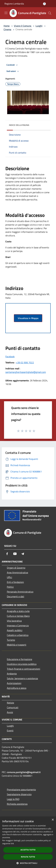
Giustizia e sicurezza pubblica (22, 664)
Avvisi (10, 712)
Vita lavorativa (14, 621)
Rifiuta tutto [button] (28, 857)
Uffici (9, 577)
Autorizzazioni (14, 683)
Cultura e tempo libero (18, 616)
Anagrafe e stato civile (18, 611)
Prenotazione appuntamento (21, 790)
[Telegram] (23, 554)
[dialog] (28, 842)
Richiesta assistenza (17, 804)
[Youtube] (15, 554)
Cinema (7, 29)
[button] (28, 863)
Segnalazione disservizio (19, 794)
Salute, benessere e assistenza (22, 678)
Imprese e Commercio (18, 625)
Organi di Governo (16, 568)
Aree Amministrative (17, 572)
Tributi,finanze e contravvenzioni (24, 669)
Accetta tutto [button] (28, 850)
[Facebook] (7, 554)
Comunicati (13, 707)
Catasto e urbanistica (18, 635)
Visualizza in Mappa (28, 318)
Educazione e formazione (19, 659)
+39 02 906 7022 (25, 362)
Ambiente (12, 674)
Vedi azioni (13, 71)
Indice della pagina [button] (19, 125)
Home (7, 26)
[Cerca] (50, 13)
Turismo (11, 640)
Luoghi (39, 26)
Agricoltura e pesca (17, 688)
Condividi (13, 65)
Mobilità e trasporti (17, 645)
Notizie (10, 703)
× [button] (53, 820)
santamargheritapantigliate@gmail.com (26, 372)
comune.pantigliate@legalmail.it (24, 772)
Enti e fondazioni (15, 582)
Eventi (10, 730)
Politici (10, 587)
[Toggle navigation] (6, 13)
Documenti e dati (16, 596)
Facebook (10, 356)
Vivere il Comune (23, 26)
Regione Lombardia (14, 4)
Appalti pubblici (15, 630)
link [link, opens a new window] (12, 844)
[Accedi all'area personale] (44, 4)
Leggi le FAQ (13, 799)
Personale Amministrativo (20, 592)
